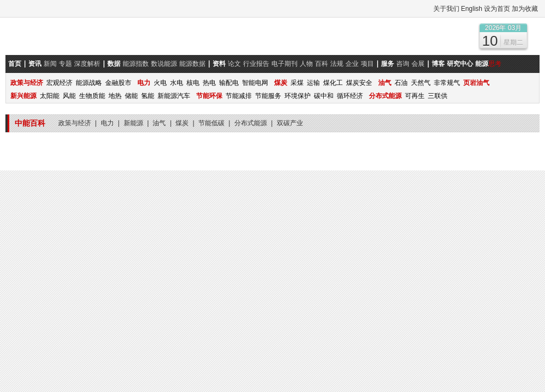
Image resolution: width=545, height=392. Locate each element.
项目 (367, 64)
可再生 (415, 96)
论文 (234, 64)
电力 (108, 123)
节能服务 (268, 96)
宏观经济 (59, 83)
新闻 (50, 64)
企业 (352, 64)
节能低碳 (212, 123)
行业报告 (256, 64)
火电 (160, 83)
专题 (65, 64)
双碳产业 (290, 123)
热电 (209, 83)
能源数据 (192, 64)
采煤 (297, 83)
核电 (193, 83)
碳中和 (324, 96)
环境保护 (298, 96)
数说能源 (164, 64)
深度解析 (87, 64)
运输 (313, 83)
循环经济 (350, 96)
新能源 (134, 123)
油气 (160, 123)
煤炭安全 (359, 83)
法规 (337, 64)
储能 (131, 96)
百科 (322, 64)
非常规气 (447, 83)
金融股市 (118, 83)
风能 (69, 96)
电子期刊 (284, 64)
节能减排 (239, 96)
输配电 (229, 83)
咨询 (403, 64)
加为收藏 (525, 9)
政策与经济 (75, 123)
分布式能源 (252, 123)
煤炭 (183, 123)
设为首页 (497, 9)
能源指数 (136, 64)
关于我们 (446, 9)
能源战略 (89, 83)
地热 (115, 96)
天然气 (421, 83)
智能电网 (255, 83)
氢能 (148, 96)
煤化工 (333, 83)
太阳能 (50, 96)
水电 (177, 83)
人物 (306, 64)
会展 (418, 64)
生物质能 (92, 96)
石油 (401, 83)
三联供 (438, 96)
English (472, 9)
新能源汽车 (174, 96)
